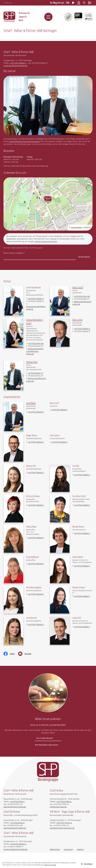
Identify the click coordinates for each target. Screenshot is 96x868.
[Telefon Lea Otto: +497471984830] (82, 475)
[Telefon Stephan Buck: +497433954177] (35, 373)
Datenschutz (55, 852)
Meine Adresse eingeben (14, 253)
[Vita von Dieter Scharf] (78, 288)
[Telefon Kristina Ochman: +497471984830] (36, 505)
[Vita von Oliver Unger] (77, 320)
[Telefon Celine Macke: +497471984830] (82, 566)
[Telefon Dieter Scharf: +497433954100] (82, 296)
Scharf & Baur (57, 794)
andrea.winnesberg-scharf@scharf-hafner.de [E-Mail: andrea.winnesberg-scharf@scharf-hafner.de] (35, 351)
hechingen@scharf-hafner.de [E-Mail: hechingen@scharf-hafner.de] (15, 66)
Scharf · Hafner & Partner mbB (18, 836)
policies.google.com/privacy (46, 241)
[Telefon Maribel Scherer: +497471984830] (82, 596)
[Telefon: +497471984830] (18, 63)
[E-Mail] (48, 738)
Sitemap (80, 852)
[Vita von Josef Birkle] (31, 403)
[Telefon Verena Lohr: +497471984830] (36, 473)
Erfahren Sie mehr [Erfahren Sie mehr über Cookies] (50, 865)
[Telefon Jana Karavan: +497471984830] (36, 625)
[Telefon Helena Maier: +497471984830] (36, 538)
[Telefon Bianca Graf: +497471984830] (59, 410)
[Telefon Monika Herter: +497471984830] (82, 533)
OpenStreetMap (76, 228)
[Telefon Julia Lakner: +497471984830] (59, 442)
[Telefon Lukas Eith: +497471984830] (82, 627)
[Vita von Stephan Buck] (32, 362)
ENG (68, 3)
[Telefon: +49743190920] (64, 804)
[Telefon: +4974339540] (17, 804)
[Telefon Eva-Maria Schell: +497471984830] (82, 505)
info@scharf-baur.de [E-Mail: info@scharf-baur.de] (58, 810)
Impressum (68, 852)
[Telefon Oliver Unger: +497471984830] (82, 329)
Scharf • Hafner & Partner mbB (18, 794)
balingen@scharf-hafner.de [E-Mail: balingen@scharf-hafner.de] (15, 810)
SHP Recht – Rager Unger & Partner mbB (70, 815)
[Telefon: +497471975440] (64, 826)
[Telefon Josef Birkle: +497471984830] (36, 412)
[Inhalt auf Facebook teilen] (11, 654)
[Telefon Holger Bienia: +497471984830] (36, 442)
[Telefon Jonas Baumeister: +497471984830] (36, 299)
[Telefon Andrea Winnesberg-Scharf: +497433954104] (36, 343)
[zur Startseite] (9, 17)
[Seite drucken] (26, 654)
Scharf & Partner (12, 815)
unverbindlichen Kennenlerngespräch (24, 141)
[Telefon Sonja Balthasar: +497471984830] (36, 564)
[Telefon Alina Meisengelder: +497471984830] (36, 594)
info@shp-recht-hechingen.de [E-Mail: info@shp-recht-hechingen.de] (62, 831)
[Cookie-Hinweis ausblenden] (87, 864)
